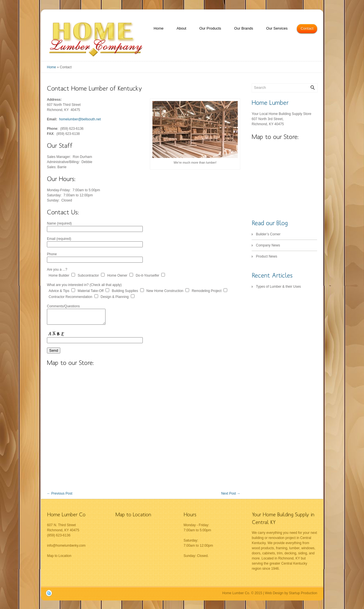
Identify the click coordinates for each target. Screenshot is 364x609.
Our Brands (244, 28)
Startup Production (303, 593)
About (181, 28)
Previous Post (60, 493)
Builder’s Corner (268, 234)
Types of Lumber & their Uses (278, 287)
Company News (268, 245)
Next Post (231, 493)
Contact (307, 28)
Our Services (277, 28)
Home (159, 28)
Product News (267, 256)
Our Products (210, 28)
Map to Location (59, 556)
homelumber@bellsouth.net (80, 119)
